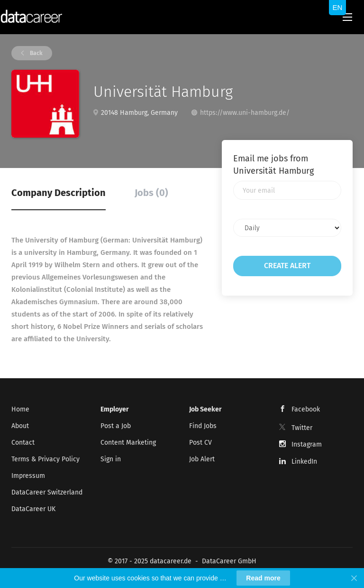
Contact (23, 443)
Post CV (200, 443)
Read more (263, 578)
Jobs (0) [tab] (151, 193)
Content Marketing (128, 443)
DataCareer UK (33, 509)
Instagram (307, 444)
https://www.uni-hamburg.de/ (245, 113)
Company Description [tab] (59, 193)
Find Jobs (203, 426)
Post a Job (116, 426)
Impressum (28, 476)
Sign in (111, 459)
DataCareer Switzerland (47, 492)
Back (36, 53)
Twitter (302, 428)
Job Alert (202, 459)
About (20, 426)
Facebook (306, 409)
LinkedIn (304, 462)
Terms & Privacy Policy (45, 459)
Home (20, 409)
